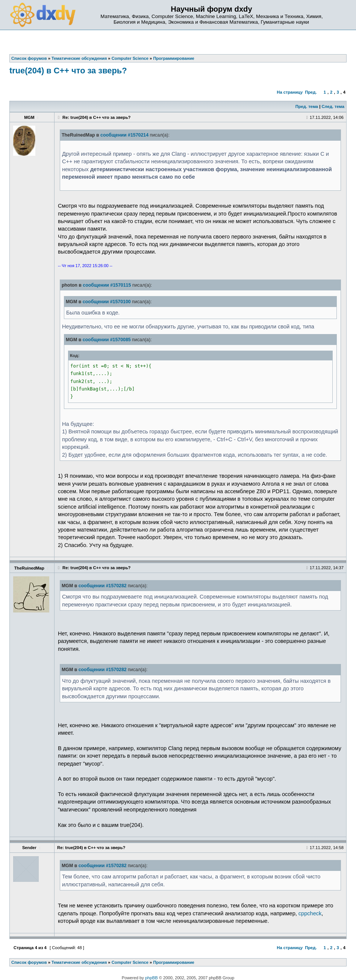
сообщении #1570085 (107, 340)
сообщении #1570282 (103, 586)
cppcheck (310, 913)
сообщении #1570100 (107, 302)
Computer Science (130, 962)
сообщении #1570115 (107, 285)
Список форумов (29, 962)
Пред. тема (307, 106)
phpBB (151, 978)
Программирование (173, 962)
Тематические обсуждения (79, 962)
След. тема (333, 106)
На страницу (290, 92)
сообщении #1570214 (124, 135)
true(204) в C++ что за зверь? (68, 71)
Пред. (311, 92)
